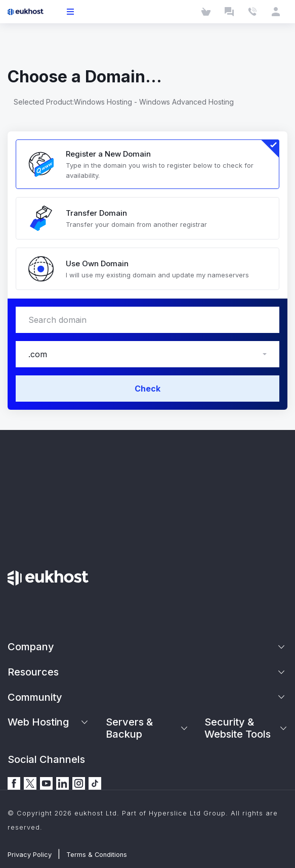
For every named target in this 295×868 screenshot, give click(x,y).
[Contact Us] (252, 12)
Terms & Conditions (97, 855)
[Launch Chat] (229, 12)
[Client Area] (276, 12)
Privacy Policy (30, 855)
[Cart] (206, 12)
